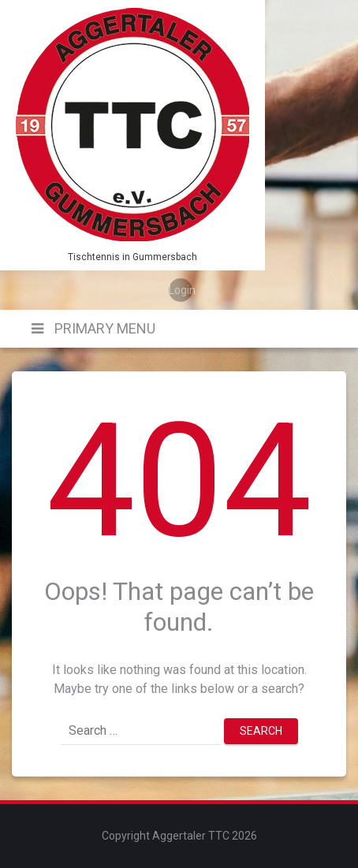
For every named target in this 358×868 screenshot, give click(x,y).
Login (181, 290)
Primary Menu (103, 328)
